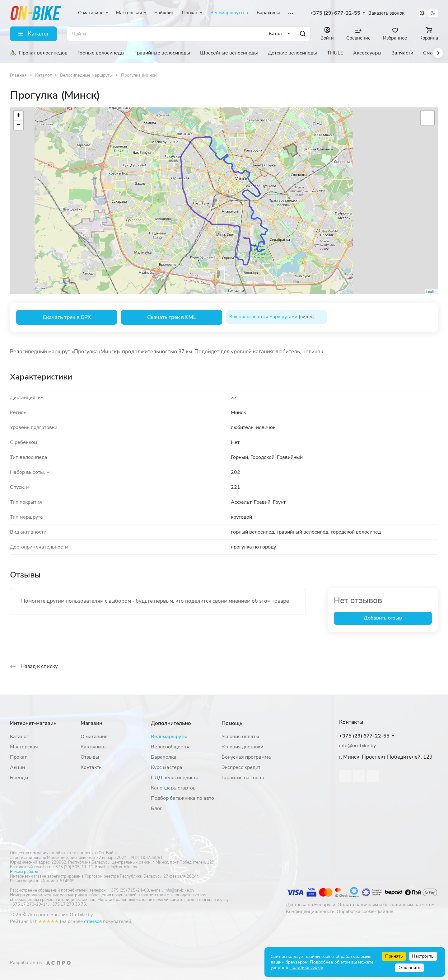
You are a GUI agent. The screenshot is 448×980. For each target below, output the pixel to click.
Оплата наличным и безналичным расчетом (386, 905)
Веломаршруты (169, 737)
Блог (156, 808)
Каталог (19, 737)
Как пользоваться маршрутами (263, 317)
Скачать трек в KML (172, 317)
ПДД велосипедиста (175, 778)
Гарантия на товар (243, 778)
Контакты (92, 767)
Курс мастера (167, 767)
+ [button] (19, 116)
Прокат (18, 757)
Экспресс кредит (241, 767)
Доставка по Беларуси (311, 905)
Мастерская (24, 747)
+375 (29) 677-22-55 (335, 13)
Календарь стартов (173, 788)
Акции (17, 767)
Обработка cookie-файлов (365, 912)
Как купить (93, 747)
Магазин (91, 723)
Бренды (19, 778)
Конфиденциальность (310, 912)
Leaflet (431, 292)
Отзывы (90, 757)
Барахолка (164, 757)
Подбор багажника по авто (182, 798)
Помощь (232, 723)
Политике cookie (306, 967)
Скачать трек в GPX (67, 317)
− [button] (19, 125)
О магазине (94, 737)
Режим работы (24, 872)
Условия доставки (242, 747)
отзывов (93, 921)
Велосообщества (171, 747)
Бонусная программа (246, 757)
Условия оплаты (240, 737)
